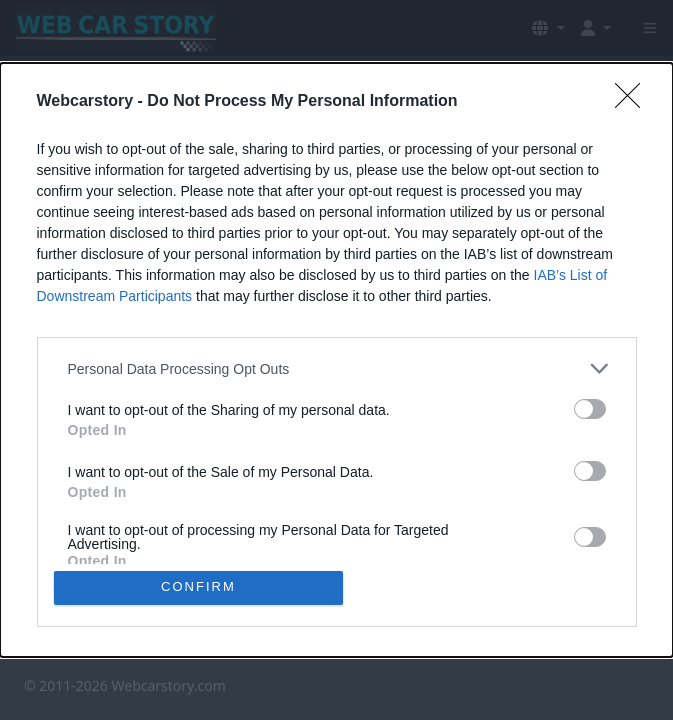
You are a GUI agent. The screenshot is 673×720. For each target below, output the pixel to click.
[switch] (590, 409)
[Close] (634, 102)
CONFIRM (198, 587)
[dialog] (336, 360)
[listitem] (337, 368)
